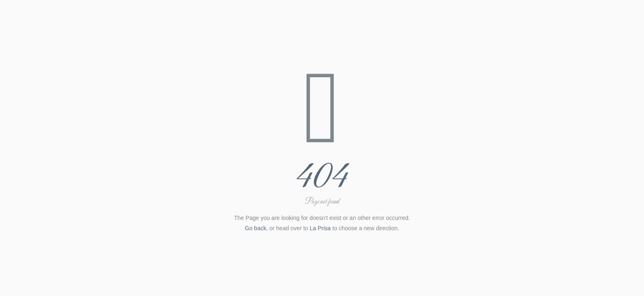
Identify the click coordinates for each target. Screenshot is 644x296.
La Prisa (320, 228)
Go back (255, 228)
